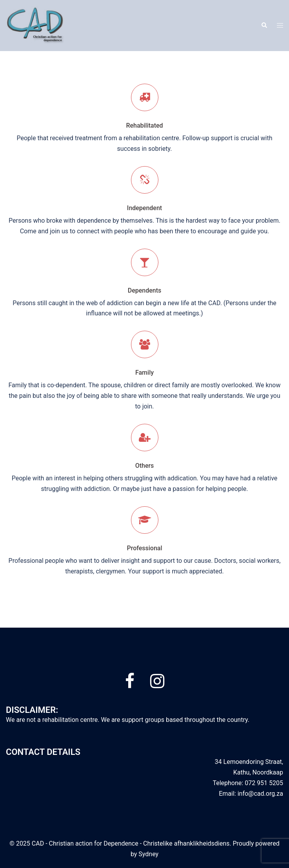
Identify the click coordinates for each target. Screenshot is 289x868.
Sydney (148, 854)
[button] (264, 26)
